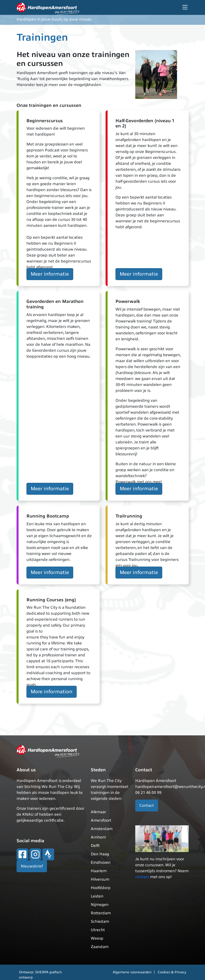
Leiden (97, 896)
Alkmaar (98, 812)
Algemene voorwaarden (132, 972)
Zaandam (100, 947)
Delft (95, 846)
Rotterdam (101, 913)
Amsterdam (102, 829)
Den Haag (100, 854)
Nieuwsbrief (32, 866)
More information (52, 692)
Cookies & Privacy (172, 972)
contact (142, 877)
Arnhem (98, 837)
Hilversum (100, 879)
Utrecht (98, 930)
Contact (147, 806)
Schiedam (100, 922)
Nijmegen (100, 905)
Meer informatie (50, 274)
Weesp (97, 938)
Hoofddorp (101, 888)
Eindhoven (101, 863)
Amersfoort (101, 820)
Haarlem (99, 871)
